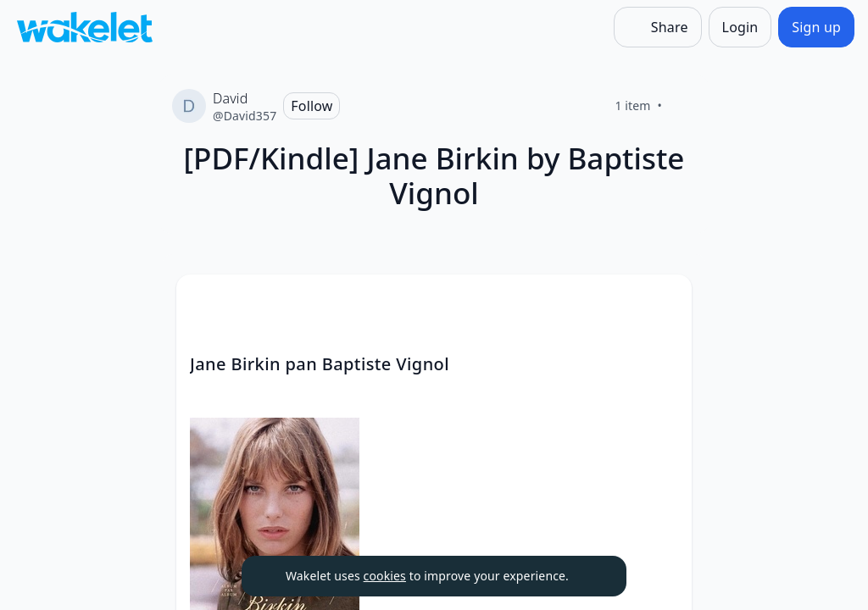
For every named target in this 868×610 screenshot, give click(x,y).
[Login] (740, 27)
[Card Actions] (665, 302)
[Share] (658, 27)
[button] (665, 303)
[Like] (682, 106)
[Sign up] (816, 27)
